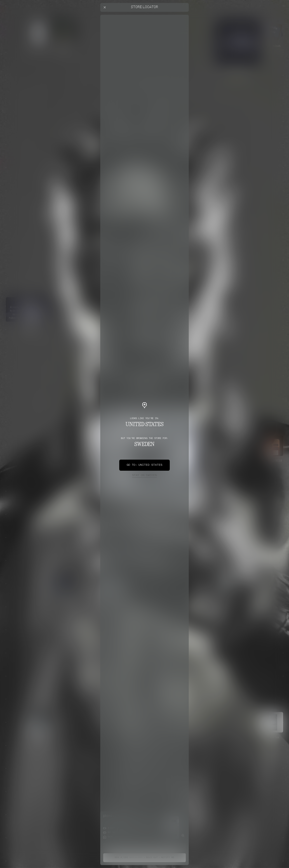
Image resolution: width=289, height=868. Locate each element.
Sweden (144, 475)
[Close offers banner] (184, 16)
